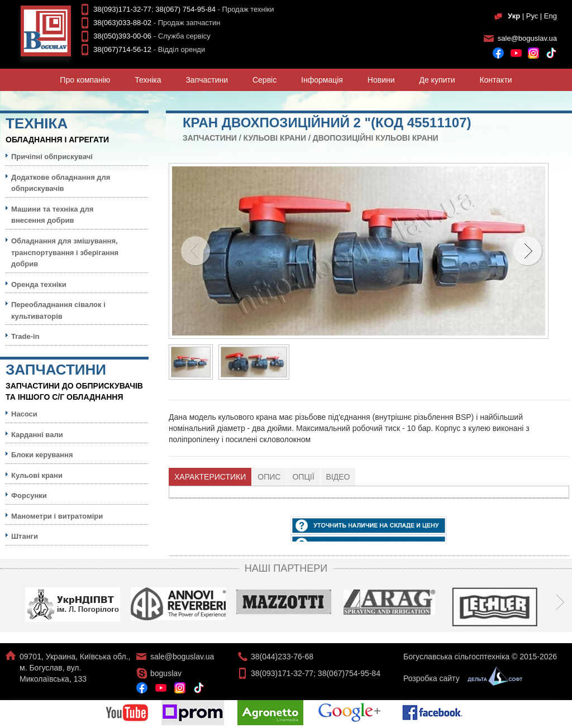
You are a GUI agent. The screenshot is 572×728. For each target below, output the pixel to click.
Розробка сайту (460, 678)
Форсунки (29, 495)
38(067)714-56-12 (122, 49)
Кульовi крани (275, 138)
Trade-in (25, 336)
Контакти (495, 80)
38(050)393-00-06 (122, 36)
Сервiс (264, 80)
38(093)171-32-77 (122, 9)
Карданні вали (37, 435)
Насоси (24, 414)
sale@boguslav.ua (527, 38)
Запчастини (207, 80)
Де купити (437, 80)
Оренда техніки (39, 284)
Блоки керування (42, 455)
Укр (514, 16)
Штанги (25, 536)
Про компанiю (85, 80)
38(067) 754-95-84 (185, 9)
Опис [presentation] (269, 477)
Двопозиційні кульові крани (376, 138)
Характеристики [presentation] (210, 477)
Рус (532, 16)
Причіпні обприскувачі (52, 157)
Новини (381, 80)
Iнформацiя (322, 80)
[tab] (210, 477)
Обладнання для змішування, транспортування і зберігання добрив (65, 252)
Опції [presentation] (303, 477)
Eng (550, 16)
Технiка (148, 80)
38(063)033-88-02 (122, 23)
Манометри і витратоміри (57, 516)
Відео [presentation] (338, 477)
